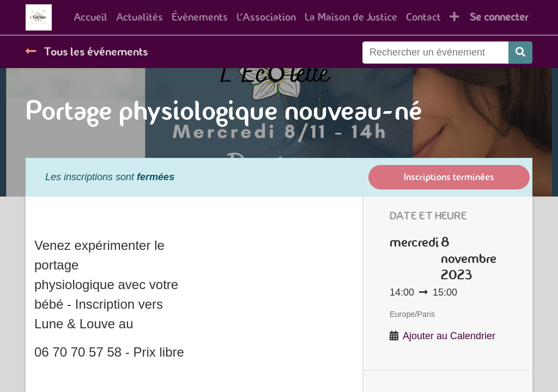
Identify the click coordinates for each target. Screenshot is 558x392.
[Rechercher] (520, 78)
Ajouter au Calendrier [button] (449, 361)
